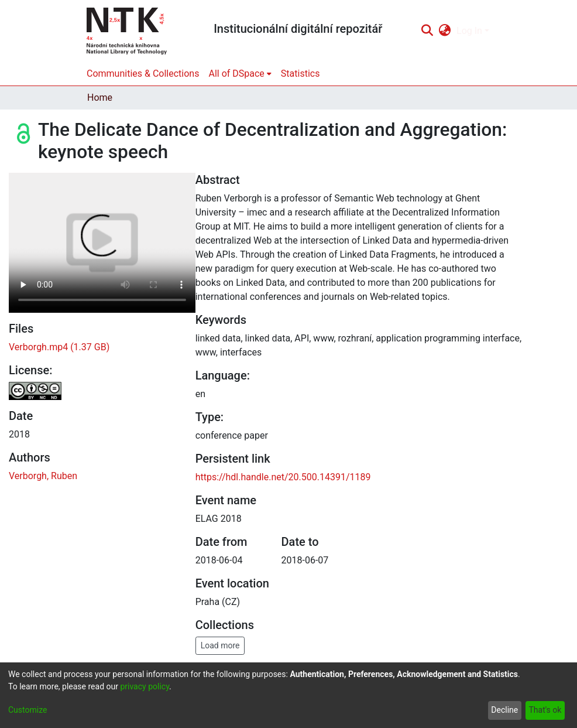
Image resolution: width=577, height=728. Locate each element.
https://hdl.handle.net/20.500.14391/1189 (283, 477)
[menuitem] (445, 31)
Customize (28, 710)
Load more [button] (220, 645)
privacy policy (145, 686)
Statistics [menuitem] (300, 74)
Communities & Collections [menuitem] (143, 74)
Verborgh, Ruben (43, 476)
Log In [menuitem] (469, 31)
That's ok (545, 710)
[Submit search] (427, 31)
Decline (504, 710)
